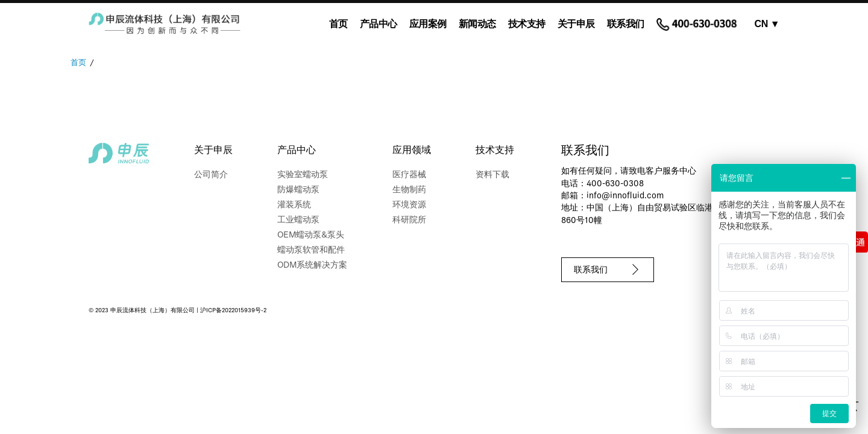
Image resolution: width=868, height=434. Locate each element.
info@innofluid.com (625, 196)
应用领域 (412, 151)
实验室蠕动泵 (303, 175)
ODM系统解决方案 (312, 266)
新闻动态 (477, 24)
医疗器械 (409, 175)
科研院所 (409, 220)
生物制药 (409, 190)
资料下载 (492, 175)
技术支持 (527, 24)
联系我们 (626, 24)
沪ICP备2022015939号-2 (233, 311)
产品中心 (379, 24)
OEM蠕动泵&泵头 (311, 235)
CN (767, 24)
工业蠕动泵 (298, 220)
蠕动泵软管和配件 (311, 250)
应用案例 (428, 24)
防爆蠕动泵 (298, 190)
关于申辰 (576, 24)
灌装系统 (294, 205)
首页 (338, 24)
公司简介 (211, 175)
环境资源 (409, 205)
